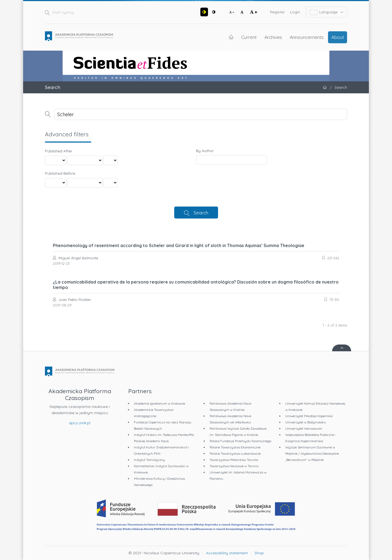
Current (249, 37)
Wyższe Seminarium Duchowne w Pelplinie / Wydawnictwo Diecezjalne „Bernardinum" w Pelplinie (312, 453)
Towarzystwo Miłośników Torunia (234, 460)
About (338, 37)
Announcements (307, 37)
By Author (205, 151)
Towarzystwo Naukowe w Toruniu (234, 466)
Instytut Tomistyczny (149, 460)
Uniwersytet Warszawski (304, 428)
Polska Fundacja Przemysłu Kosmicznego (240, 441)
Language (327, 12)
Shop (259, 553)
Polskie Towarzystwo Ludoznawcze (235, 453)
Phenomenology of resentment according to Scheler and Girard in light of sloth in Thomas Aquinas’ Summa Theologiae (179, 245)
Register (277, 12)
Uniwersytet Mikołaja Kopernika (309, 416)
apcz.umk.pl (80, 423)
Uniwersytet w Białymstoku (306, 422)
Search (201, 213)
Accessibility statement (227, 553)
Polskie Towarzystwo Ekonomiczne (235, 447)
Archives (273, 37)
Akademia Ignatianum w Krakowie (160, 403)
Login (295, 12)
